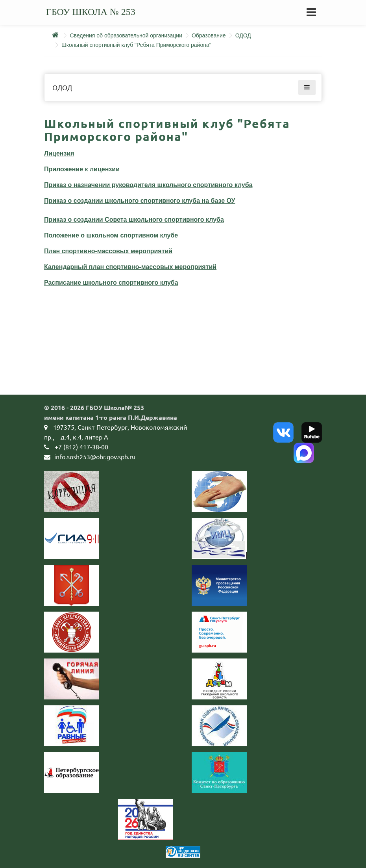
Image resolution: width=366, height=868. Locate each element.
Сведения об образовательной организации (126, 35)
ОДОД (243, 35)
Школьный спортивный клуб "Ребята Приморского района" (136, 45)
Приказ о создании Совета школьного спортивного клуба (134, 220)
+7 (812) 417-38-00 (81, 447)
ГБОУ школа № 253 (91, 12)
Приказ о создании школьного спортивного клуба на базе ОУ (140, 201)
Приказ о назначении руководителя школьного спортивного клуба (148, 185)
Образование (209, 35)
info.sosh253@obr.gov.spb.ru (95, 456)
